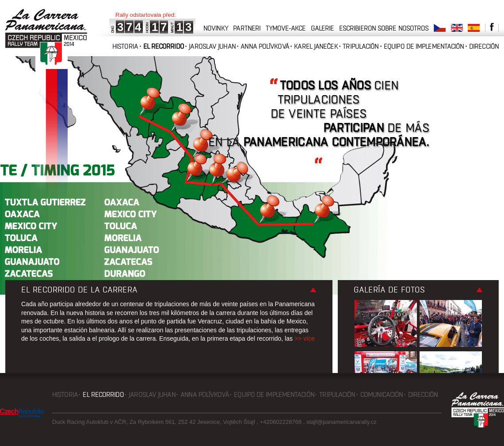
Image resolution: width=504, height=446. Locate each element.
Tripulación (361, 46)
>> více (305, 338)
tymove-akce (286, 28)
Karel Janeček (316, 46)
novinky (216, 28)
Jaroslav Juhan (212, 46)
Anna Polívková (265, 46)
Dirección (484, 46)
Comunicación (382, 394)
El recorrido (164, 46)
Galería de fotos (389, 290)
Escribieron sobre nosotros (384, 28)
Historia (125, 46)
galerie (323, 28)
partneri (247, 28)
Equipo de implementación (424, 46)
